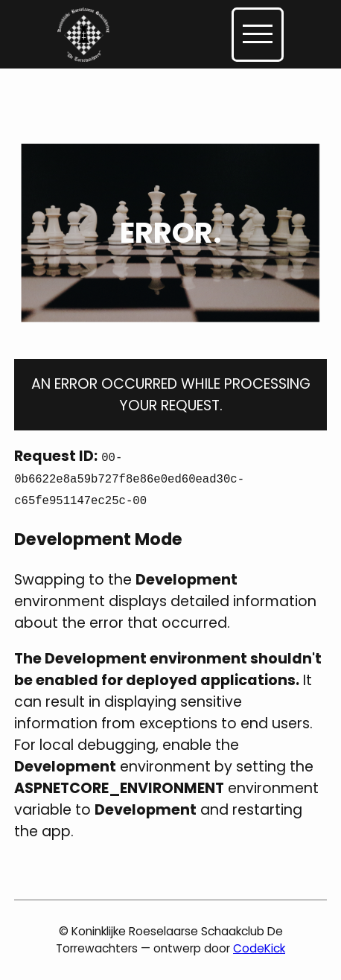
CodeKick (259, 948)
